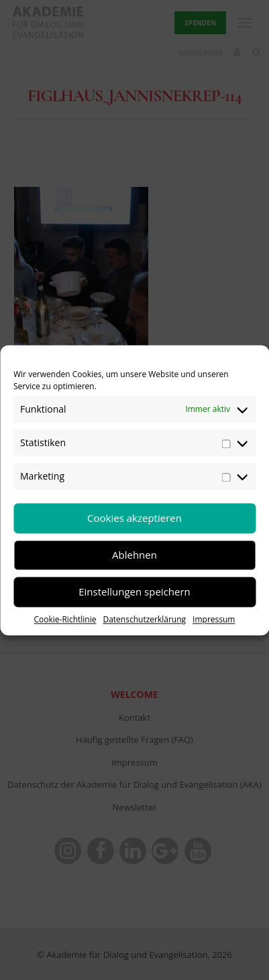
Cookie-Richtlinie (65, 619)
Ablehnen (134, 555)
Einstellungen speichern (134, 591)
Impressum (214, 619)
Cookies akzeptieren (134, 518)
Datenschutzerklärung (144, 619)
